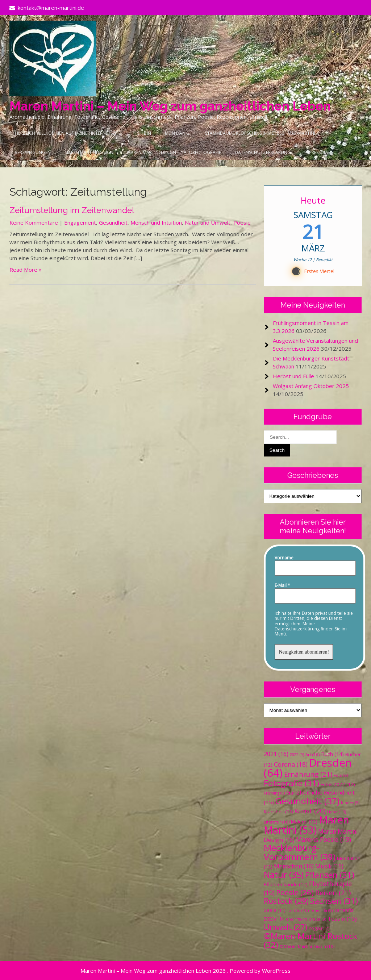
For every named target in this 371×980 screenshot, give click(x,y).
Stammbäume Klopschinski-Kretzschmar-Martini (260, 133)
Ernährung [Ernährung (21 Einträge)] (308, 774)
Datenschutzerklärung (263, 152)
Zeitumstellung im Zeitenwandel (72, 210)
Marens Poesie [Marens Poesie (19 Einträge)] (324, 839)
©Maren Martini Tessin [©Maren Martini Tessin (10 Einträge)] (307, 946)
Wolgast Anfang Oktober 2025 (311, 386)
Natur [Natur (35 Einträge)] (284, 875)
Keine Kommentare (34, 222)
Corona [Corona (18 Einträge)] (291, 764)
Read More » (26, 270)
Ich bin (143, 133)
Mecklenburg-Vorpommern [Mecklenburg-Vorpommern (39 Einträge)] (300, 852)
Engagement (80, 222)
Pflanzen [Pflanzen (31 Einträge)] (330, 875)
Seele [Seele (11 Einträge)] (274, 910)
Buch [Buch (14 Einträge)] (332, 754)
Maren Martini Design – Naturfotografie (174, 152)
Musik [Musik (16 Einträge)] (329, 866)
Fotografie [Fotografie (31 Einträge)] (291, 783)
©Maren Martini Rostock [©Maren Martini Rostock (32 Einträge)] (310, 940)
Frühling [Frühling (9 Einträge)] (274, 793)
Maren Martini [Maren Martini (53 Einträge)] (307, 825)
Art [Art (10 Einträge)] (312, 754)
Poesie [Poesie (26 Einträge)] (295, 892)
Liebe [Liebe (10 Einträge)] (336, 812)
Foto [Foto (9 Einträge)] (341, 775)
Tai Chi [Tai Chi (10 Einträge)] (298, 910)
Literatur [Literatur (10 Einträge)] (277, 822)
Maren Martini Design (89, 152)
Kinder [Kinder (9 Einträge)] (350, 803)
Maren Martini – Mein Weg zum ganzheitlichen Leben (170, 106)
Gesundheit (113, 222)
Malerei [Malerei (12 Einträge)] (304, 822)
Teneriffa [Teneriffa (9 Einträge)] (321, 910)
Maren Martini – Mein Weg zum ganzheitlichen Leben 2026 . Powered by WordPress (185, 971)
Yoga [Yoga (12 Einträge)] (319, 928)
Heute (313, 200)
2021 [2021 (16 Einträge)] (276, 754)
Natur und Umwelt (208, 222)
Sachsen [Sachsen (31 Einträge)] (334, 901)
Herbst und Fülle (293, 376)
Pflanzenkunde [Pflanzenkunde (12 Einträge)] (286, 884)
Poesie (242, 222)
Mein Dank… (178, 133)
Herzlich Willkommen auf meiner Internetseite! (68, 133)
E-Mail (282, 585)
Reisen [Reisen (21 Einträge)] (333, 893)
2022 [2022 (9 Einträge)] (297, 755)
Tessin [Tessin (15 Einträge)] (342, 918)
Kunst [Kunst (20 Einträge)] (310, 811)
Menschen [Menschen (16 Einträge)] (294, 866)
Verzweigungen (33, 152)
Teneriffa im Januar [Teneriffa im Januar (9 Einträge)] (305, 919)
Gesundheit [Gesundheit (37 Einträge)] (307, 801)
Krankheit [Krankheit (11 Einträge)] (278, 812)
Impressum (316, 152)
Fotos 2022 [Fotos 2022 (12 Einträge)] (338, 784)
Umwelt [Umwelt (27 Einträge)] (285, 927)
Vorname (284, 558)
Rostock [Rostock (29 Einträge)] (286, 901)
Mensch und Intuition (156, 222)
